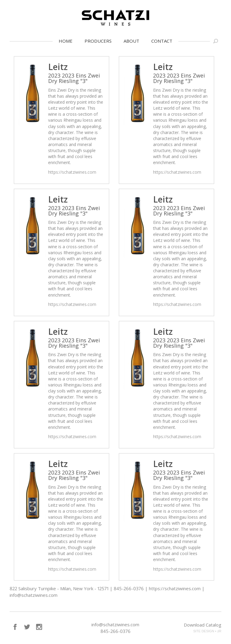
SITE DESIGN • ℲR (207, 631)
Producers (98, 41)
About (131, 41)
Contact (162, 41)
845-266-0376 (115, 631)
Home (66, 41)
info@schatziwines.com (115, 624)
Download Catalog (203, 625)
